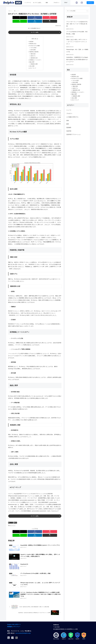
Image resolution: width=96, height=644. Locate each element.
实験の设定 (33, 51)
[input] (77, 11)
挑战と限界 (32, 60)
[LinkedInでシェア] (48, 18)
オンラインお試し (35, 29)
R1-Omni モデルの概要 (34, 43)
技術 (15, 521)
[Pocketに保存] (30, 18)
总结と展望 (32, 64)
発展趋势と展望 (34, 62)
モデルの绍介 (33, 45)
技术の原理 (33, 47)
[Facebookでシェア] (21, 18)
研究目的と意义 (33, 40)
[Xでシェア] (12, 18)
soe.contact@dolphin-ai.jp (23, 629)
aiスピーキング (33, 66)
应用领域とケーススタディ (35, 58)
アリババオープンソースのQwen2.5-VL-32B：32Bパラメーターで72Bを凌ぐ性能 (77, 24)
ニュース (11, 521)
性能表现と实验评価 (34, 49)
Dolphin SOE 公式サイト (14, 620)
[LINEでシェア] (39, 18)
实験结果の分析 (34, 56)
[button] (57, 18)
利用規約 (10, 622)
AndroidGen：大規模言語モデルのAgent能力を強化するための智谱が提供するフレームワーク (77, 59)
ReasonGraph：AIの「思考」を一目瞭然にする (77, 51)
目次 (33, 35)
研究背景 (31, 38)
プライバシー (17, 622)
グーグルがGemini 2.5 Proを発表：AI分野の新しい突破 (77, 33)
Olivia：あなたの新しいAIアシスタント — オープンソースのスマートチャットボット (77, 42)
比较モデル (33, 53)
